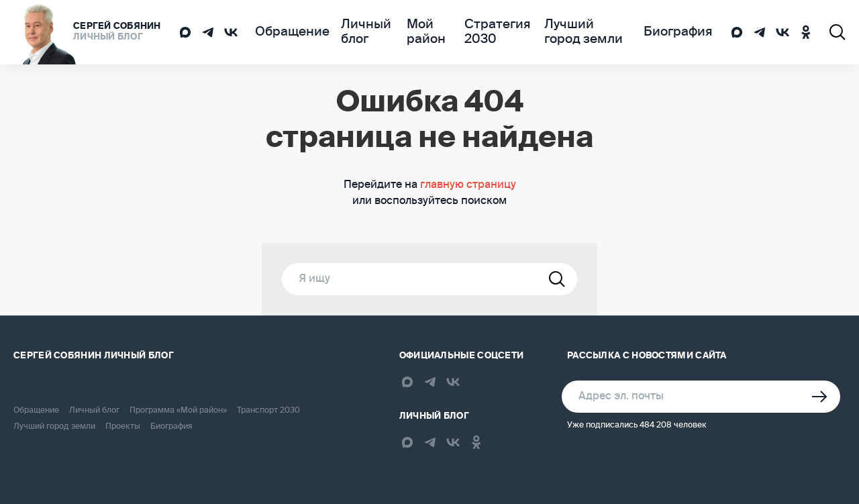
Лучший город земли (585, 32)
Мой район (416, 32)
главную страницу (468, 185)
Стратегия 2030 (489, 32)
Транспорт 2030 (268, 411)
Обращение (286, 32)
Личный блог (350, 32)
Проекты (123, 427)
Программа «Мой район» (178, 411)
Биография (684, 32)
